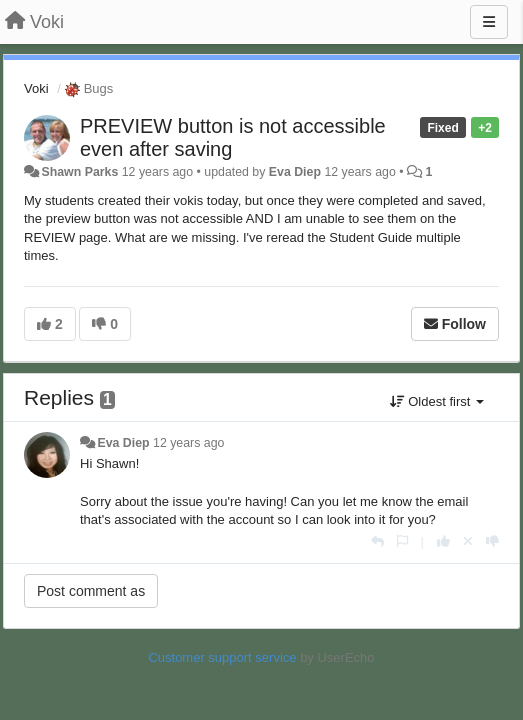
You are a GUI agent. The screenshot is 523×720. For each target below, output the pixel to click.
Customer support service (222, 657)
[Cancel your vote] (468, 541)
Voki (36, 88)
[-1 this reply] (492, 541)
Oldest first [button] (437, 401)
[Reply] (377, 541)
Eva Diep (295, 172)
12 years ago (188, 443)
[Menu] (489, 22)
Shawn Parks (79, 172)
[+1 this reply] (443, 541)
